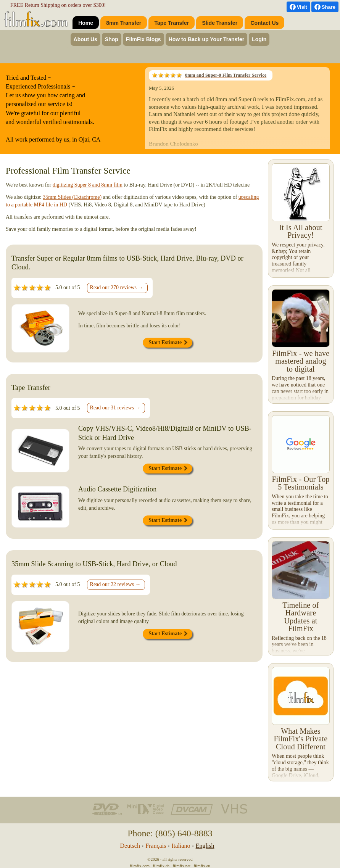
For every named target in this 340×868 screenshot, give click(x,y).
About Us (85, 39)
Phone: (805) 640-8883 (170, 833)
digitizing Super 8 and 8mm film (88, 185)
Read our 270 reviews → (117, 287)
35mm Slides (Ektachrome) (72, 197)
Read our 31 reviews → (115, 408)
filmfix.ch (161, 866)
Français (156, 846)
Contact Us (264, 23)
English (205, 846)
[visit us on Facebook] (298, 7)
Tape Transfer (172, 23)
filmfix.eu (202, 866)
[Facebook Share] (325, 7)
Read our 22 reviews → (115, 584)
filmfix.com (140, 866)
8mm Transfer (124, 23)
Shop (112, 39)
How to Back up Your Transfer (207, 39)
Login (259, 39)
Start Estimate (168, 342)
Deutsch (130, 846)
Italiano (181, 846)
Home (86, 23)
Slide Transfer (220, 23)
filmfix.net (181, 866)
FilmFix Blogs (143, 39)
